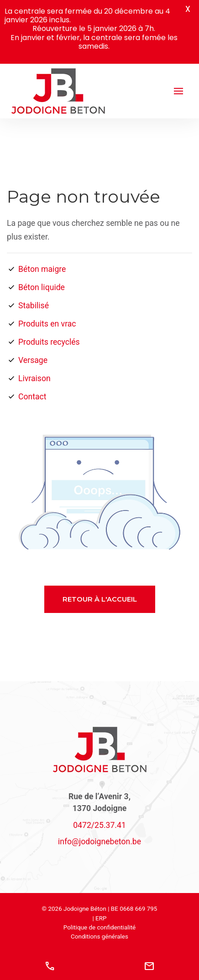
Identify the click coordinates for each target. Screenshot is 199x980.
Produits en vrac (47, 324)
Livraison (34, 378)
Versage (33, 360)
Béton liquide (42, 287)
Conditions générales (99, 937)
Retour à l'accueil (100, 599)
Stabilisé (34, 306)
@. (99, 842)
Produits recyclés (49, 342)
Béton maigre (42, 269)
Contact (32, 397)
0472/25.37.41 (99, 825)
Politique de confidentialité (100, 927)
